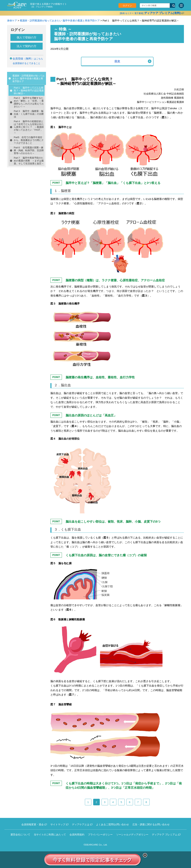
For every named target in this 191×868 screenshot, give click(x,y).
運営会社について (20, 835)
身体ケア (12, 21)
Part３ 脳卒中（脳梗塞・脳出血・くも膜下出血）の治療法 (29, 114)
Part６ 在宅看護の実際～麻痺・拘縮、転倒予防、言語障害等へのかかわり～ (29, 150)
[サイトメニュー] (181, 5)
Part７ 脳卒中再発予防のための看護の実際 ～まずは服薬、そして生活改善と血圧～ (29, 161)
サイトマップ (58, 824)
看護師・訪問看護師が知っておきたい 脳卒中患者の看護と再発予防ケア (60, 21)
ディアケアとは (81, 824)
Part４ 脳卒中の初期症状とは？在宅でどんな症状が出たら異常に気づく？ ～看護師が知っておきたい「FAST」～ (29, 127)
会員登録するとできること (27, 63)
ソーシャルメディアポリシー (132, 835)
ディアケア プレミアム (165, 835)
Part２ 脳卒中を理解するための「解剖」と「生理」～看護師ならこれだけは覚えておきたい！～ (29, 102)
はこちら (28, 59)
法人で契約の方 (27, 46)
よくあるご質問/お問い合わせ (112, 824)
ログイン (127, 6)
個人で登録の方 (27, 37)
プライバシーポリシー (100, 835)
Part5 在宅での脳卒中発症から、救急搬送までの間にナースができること (29, 140)
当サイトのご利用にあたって (50, 835)
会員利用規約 (77, 835)
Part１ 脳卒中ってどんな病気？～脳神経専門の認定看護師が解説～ (29, 91)
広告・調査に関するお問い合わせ (151, 824)
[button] (117, 62)
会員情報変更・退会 (33, 824)
